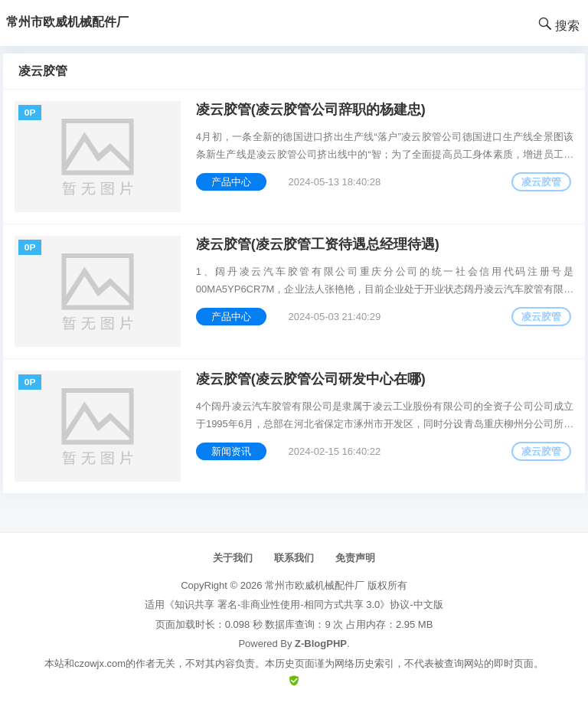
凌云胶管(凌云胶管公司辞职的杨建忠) (311, 109)
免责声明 (355, 558)
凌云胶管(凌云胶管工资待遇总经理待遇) (318, 244)
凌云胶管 (541, 182)
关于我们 (233, 558)
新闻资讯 (231, 451)
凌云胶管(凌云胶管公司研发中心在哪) (311, 379)
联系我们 (294, 558)
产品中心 (231, 182)
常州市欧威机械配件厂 (315, 585)
